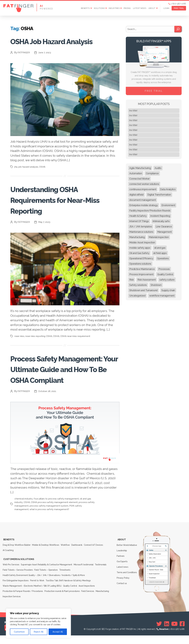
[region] (38, 623)
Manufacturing (10, 606)
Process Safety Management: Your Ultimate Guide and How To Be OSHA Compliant (62, 385)
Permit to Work (39, 593)
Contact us (122, 595)
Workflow (69, 565)
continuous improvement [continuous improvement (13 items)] (143, 189)
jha (16, 178)
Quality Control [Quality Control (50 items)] (165, 274)
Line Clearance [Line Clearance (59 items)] (164, 227)
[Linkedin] (167, 632)
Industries (114, 8)
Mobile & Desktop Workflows (48, 565)
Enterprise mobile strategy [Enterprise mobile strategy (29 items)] (144, 205)
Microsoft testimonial (87, 581)
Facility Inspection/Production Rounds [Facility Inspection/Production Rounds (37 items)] (150, 211)
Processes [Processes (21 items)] (164, 269)
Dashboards (82, 565)
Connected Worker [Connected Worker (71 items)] (139, 179)
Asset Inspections (90, 597)
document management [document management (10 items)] (143, 200)
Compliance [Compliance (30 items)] (152, 173)
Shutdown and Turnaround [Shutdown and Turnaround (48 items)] (143, 290)
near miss (20, 347)
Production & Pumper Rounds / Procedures (23, 601)
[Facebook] (182, 632)
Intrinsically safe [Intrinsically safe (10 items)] (161, 221)
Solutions (99, 8)
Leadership (122, 569)
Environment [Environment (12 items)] (168, 205)
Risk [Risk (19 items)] (131, 280)
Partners (121, 573)
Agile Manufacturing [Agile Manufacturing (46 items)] (140, 168)
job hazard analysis (29, 178)
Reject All (39, 632)
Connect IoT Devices (101, 565)
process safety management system (58, 527)
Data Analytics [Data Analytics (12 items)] (168, 189)
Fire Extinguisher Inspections (16, 593)
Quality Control (72, 597)
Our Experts (123, 578)
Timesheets (83, 585)
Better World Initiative (127, 565)
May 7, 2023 (45, 233)
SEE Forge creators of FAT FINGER (117, 638)
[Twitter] (159, 632)
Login (166, 8)
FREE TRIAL (179, 8)
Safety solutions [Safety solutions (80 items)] (138, 285)
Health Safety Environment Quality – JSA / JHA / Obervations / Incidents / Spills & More (44, 589)
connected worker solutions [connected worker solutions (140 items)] (144, 184)
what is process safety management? (50, 531)
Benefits (85, 8)
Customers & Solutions (18, 577)
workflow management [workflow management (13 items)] (162, 296)
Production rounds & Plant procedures (64, 601)
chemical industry (24, 520)
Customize (19, 632)
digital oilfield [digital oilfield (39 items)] (136, 195)
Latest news (140, 8)
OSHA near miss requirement (77, 347)
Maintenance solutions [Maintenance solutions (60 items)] (141, 232)
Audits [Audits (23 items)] (158, 168)
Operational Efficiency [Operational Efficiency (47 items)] (141, 258)
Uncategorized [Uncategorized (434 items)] (137, 296)
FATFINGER (24, 63)
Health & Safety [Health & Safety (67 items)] (138, 216)
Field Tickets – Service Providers (33, 585)
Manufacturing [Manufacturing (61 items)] (137, 237)
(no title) (133, 111)
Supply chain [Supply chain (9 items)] (168, 290)
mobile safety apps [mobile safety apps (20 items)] (140, 248)
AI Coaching (9, 569)
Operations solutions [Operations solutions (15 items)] (140, 264)
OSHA (43, 178)
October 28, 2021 (48, 413)
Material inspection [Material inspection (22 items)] (159, 237)
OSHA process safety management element (55, 524)
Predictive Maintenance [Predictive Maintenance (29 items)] (142, 269)
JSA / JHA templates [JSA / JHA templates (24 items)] (141, 227)
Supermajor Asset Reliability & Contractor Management (49, 581)
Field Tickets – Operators (63, 585)
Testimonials (9, 585)
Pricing (127, 8)
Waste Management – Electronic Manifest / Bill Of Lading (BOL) (32, 597)
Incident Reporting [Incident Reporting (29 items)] (160, 216)
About (152, 8)
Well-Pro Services (12, 581)
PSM (81, 527)
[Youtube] (174, 632)
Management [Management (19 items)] (164, 232)
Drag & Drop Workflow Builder (17, 565)
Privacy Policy (124, 591)
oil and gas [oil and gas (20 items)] (160, 248)
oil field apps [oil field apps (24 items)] (160, 253)
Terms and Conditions (127, 586)
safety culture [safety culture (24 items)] (167, 280)
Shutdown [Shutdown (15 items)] (156, 285)
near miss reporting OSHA (39, 347)
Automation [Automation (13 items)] (136, 173)
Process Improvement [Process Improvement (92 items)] (141, 274)
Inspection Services (29, 606)
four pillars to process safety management (57, 520)
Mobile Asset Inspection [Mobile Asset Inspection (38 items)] (142, 242)
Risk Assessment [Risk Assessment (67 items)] (147, 280)
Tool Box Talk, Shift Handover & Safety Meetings (72, 593)
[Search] (178, 29)
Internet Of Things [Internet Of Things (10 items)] (139, 221)
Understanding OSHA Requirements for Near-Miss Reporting (60, 210)
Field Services (91, 601)
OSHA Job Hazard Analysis (47, 46)
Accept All (58, 632)
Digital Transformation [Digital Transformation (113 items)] (159, 195)
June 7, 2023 (45, 63)
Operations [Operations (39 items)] (163, 258)
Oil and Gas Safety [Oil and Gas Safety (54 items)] (139, 253)
